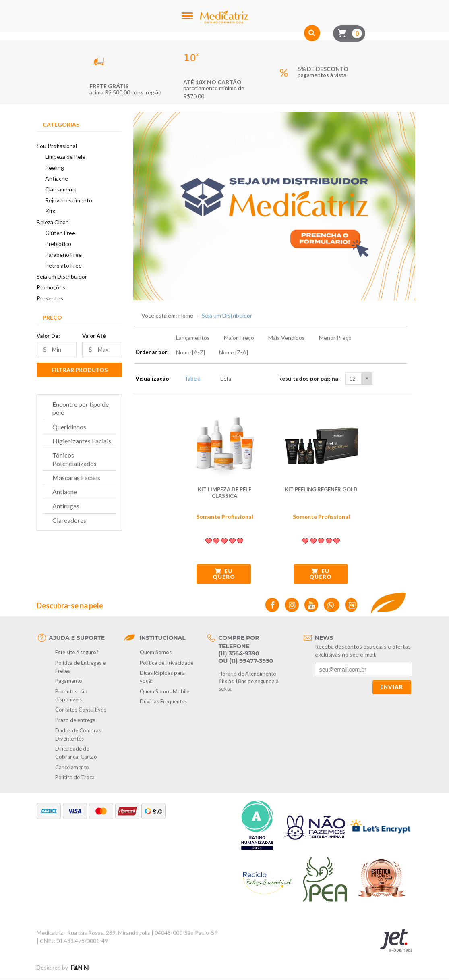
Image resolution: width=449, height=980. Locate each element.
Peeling (55, 167)
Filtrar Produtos (80, 370)
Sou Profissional (57, 146)
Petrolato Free (63, 265)
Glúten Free (60, 233)
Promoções (51, 287)
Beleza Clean (53, 222)
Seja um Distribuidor (62, 276)
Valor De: (48, 336)
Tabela (188, 379)
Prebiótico (58, 244)
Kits (50, 211)
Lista (221, 379)
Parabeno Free (63, 255)
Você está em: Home (167, 316)
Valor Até (94, 336)
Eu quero (224, 574)
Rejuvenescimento (69, 200)
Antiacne (57, 178)
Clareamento (61, 189)
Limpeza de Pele (65, 157)
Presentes (50, 298)
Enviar (392, 687)
